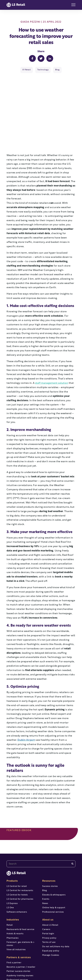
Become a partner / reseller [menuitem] (21, 933)
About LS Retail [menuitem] (50, 891)
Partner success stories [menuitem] (18, 937)
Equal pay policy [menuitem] (51, 917)
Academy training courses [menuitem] (20, 941)
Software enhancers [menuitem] (17, 878)
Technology (43, 70)
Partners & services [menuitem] (19, 923)
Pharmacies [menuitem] (13, 904)
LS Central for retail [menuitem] (17, 852)
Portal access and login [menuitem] (18, 950)
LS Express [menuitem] (12, 869)
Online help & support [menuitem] (54, 873)
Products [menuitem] (12, 847)
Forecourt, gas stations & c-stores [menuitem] (21, 910)
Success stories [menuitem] (50, 852)
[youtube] (31, 967)
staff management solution (52, 349)
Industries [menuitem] (13, 885)
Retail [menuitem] (10, 891)
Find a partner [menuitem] (14, 928)
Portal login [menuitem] (48, 899)
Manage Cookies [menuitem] (51, 921)
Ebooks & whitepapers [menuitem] (54, 861)
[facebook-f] (22, 967)
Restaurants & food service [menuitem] (20, 895)
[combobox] (41, 830)
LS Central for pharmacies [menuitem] (20, 865)
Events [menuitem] (46, 865)
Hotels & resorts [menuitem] (15, 899)
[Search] (72, 829)
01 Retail (27, 70)
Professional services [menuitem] (17, 946)
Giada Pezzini (30, 22)
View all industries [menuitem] (16, 915)
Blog (57, 70)
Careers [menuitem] (46, 895)
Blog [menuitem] (44, 856)
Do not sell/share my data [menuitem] (56, 912)
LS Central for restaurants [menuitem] (20, 856)
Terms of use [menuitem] (49, 908)
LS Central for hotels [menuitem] (17, 861)
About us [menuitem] (48, 885)
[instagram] (51, 967)
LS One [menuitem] (10, 873)
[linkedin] (60, 967)
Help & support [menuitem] (15, 954)
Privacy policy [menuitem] (49, 904)
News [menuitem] (45, 869)
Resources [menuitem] (49, 847)
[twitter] (41, 967)
